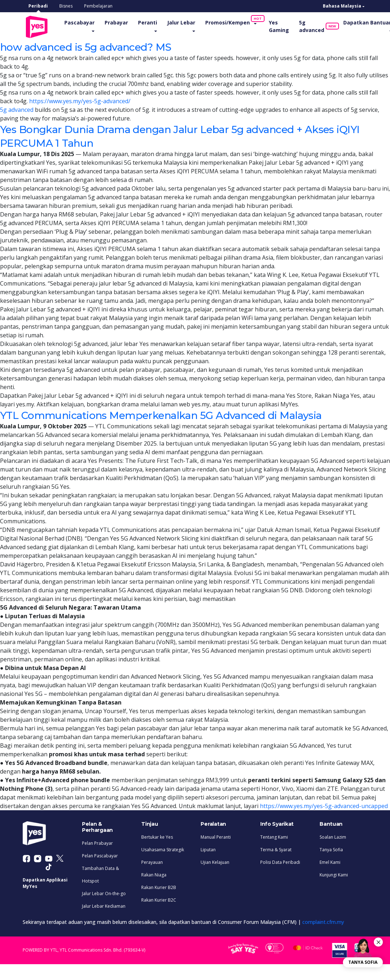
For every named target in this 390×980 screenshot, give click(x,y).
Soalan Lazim (333, 836)
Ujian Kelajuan (215, 862)
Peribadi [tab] (38, 6)
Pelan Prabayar (97, 842)
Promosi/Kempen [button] (234, 20)
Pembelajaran (98, 6)
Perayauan (152, 862)
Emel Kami (330, 862)
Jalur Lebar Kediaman (104, 905)
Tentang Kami (274, 836)
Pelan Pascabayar (100, 855)
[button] (344, 6)
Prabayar (120, 22)
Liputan (208, 849)
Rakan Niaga (154, 874)
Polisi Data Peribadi (280, 862)
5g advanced (318, 26)
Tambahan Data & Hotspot (100, 874)
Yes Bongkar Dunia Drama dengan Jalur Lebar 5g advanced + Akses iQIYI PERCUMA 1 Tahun (184, 135)
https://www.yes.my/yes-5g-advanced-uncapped (324, 806)
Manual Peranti (216, 836)
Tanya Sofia (331, 849)
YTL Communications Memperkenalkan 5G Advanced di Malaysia (176, 414)
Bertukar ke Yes (157, 836)
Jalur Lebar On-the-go (104, 893)
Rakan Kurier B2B (159, 887)
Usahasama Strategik (163, 849)
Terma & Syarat (276, 849)
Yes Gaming (283, 26)
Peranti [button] (151, 22)
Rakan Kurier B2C (159, 899)
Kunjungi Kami (334, 874)
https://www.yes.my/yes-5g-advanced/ (80, 101)
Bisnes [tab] (66, 6)
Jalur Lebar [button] (185, 22)
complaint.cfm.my (323, 921)
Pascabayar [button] (83, 22)
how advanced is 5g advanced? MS (94, 46)
